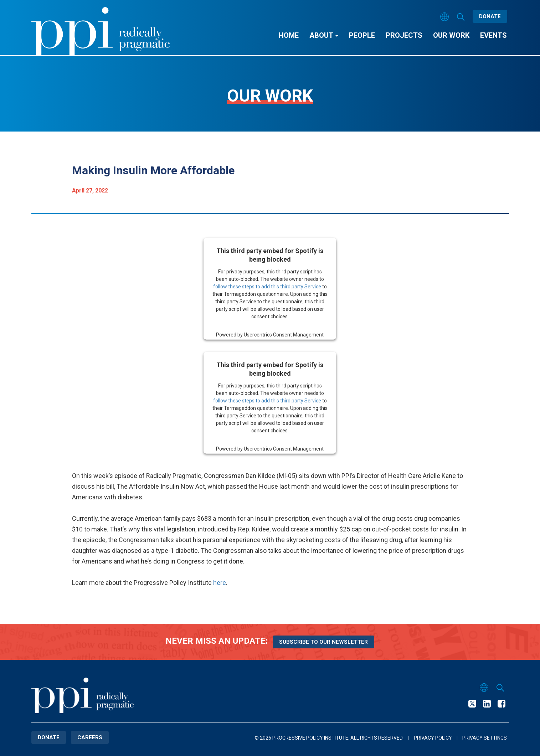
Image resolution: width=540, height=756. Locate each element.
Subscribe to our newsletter (323, 642)
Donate (490, 16)
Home (289, 35)
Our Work (451, 35)
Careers (90, 737)
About (324, 35)
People (362, 35)
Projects (404, 35)
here (220, 583)
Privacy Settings (485, 738)
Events (493, 35)
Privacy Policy (433, 738)
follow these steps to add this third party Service (267, 286)
